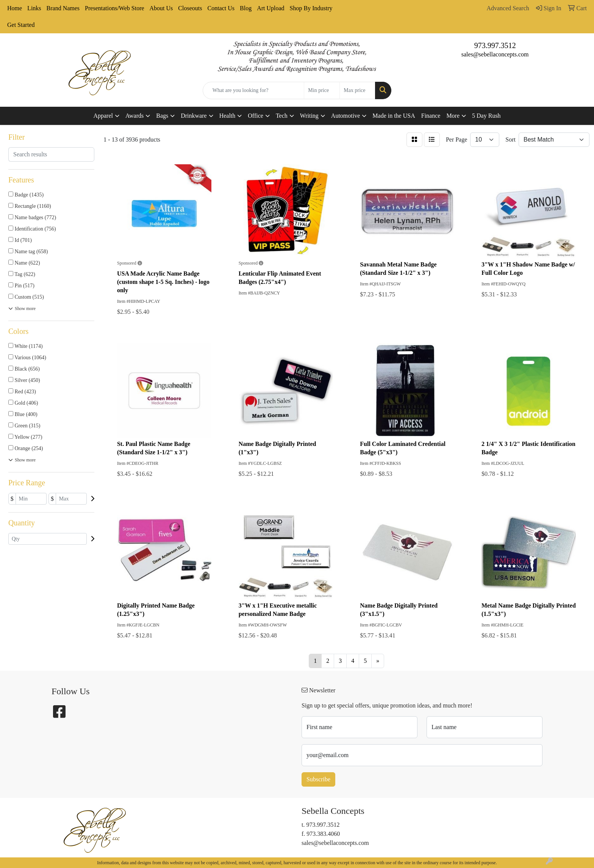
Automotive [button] (345, 116)
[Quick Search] (254, 90)
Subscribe (318, 779)
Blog (246, 8)
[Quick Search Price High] (357, 90)
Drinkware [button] (194, 116)
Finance (431, 116)
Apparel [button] (103, 116)
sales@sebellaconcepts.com (495, 54)
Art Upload (270, 8)
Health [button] (227, 116)
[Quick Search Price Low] (322, 90)
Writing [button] (309, 116)
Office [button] (256, 116)
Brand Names (63, 8)
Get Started (21, 25)
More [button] (453, 116)
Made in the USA (394, 116)
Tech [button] (282, 116)
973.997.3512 (495, 45)
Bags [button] (162, 116)
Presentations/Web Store (114, 8)
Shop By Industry (311, 8)
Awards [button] (134, 116)
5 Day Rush (486, 116)
